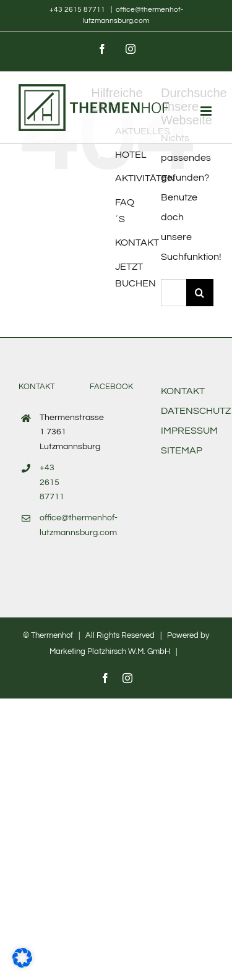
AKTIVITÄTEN (145, 178)
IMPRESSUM (189, 431)
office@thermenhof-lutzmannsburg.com (55, 525)
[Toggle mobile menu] (207, 111)
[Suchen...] (174, 293)
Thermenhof (52, 635)
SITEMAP (182, 450)
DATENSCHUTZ (196, 411)
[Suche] (200, 293)
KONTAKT (137, 243)
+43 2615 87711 (78, 10)
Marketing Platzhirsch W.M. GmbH (110, 651)
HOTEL (131, 155)
